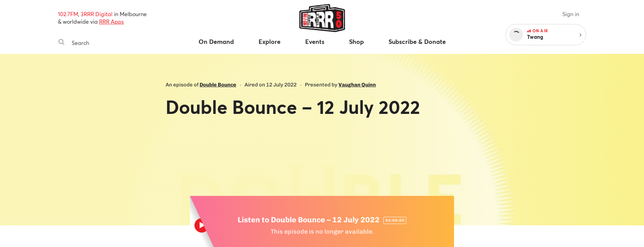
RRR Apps (111, 21)
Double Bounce (218, 85)
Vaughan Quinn (357, 85)
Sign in (571, 14)
